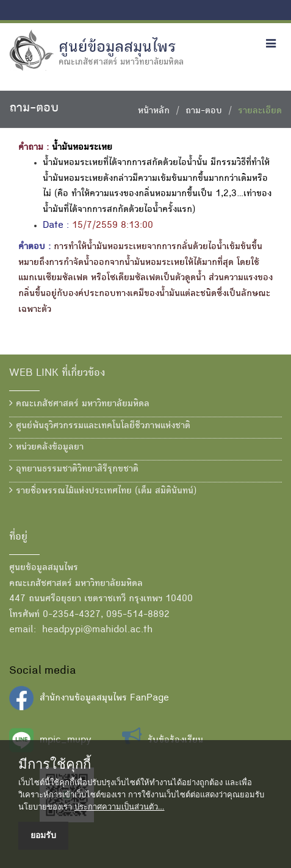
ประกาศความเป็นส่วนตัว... (120, 807)
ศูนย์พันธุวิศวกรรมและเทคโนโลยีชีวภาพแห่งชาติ (100, 426)
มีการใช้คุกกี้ (55, 764)
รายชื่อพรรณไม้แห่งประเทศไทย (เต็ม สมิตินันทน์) (103, 491)
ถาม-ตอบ (204, 111)
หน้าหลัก (154, 111)
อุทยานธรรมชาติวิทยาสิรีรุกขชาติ (74, 469)
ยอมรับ (43, 835)
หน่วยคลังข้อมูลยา (46, 447)
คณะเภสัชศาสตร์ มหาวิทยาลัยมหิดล (79, 404)
